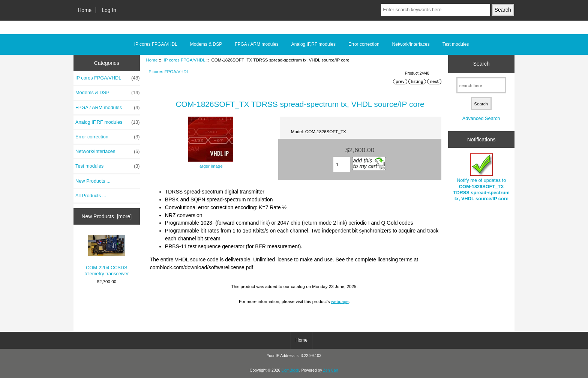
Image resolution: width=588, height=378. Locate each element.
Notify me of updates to (481, 177)
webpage (340, 301)
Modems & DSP (206, 44)
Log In (109, 10)
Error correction (364, 44)
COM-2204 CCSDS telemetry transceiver (106, 256)
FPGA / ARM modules (257, 44)
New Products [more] (106, 216)
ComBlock (290, 370)
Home (85, 10)
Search (481, 64)
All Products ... (91, 196)
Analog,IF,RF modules (313, 44)
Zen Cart (331, 370)
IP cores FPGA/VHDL (184, 60)
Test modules (456, 44)
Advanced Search (481, 118)
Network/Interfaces (411, 44)
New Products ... (93, 181)
